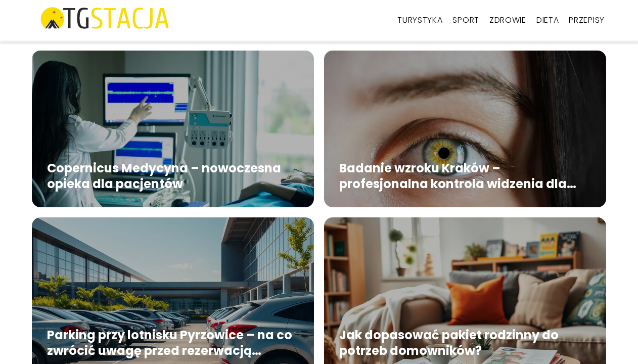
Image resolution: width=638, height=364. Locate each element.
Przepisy (587, 20)
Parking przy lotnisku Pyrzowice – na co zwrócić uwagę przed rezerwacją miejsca (170, 343)
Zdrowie (508, 20)
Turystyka (420, 20)
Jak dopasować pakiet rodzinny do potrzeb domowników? (449, 343)
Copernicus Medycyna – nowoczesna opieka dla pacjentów (164, 176)
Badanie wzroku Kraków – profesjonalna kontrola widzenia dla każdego (453, 176)
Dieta (548, 20)
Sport (466, 20)
